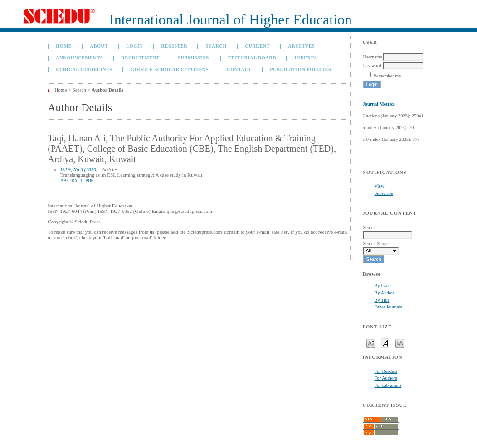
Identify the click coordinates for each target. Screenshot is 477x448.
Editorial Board (252, 58)
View (380, 186)
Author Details (107, 90)
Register (175, 46)
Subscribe (384, 193)
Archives (301, 46)
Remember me (387, 76)
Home (64, 46)
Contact (239, 70)
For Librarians (388, 385)
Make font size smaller (371, 343)
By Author (385, 293)
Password (372, 65)
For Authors (386, 378)
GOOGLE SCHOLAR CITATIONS (170, 70)
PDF (89, 181)
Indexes (306, 58)
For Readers (386, 371)
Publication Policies (300, 70)
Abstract (72, 181)
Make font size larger (400, 343)
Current (257, 46)
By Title (382, 300)
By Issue (383, 286)
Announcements (79, 58)
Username (373, 57)
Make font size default (385, 343)
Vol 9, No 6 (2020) (79, 169)
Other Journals (388, 307)
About (99, 46)
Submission (194, 58)
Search (216, 46)
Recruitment (140, 58)
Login (134, 46)
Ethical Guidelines (84, 70)
